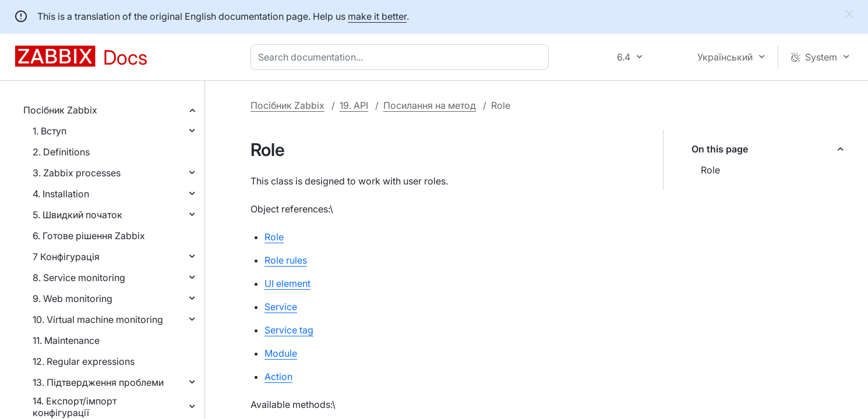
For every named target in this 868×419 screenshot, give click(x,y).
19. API (354, 105)
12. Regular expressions (84, 361)
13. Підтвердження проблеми (98, 382)
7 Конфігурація (66, 257)
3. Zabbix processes (77, 173)
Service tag (289, 330)
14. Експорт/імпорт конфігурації (75, 407)
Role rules (286, 260)
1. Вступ (50, 131)
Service (281, 307)
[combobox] (402, 57)
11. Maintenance (66, 340)
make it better (377, 16)
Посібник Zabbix (60, 110)
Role (710, 170)
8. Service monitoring (79, 278)
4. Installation (61, 194)
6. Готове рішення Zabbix (89, 236)
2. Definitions (61, 152)
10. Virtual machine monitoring (98, 319)
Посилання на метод (430, 105)
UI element (287, 283)
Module (281, 353)
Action (278, 377)
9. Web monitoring (73, 299)
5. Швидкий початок (77, 215)
